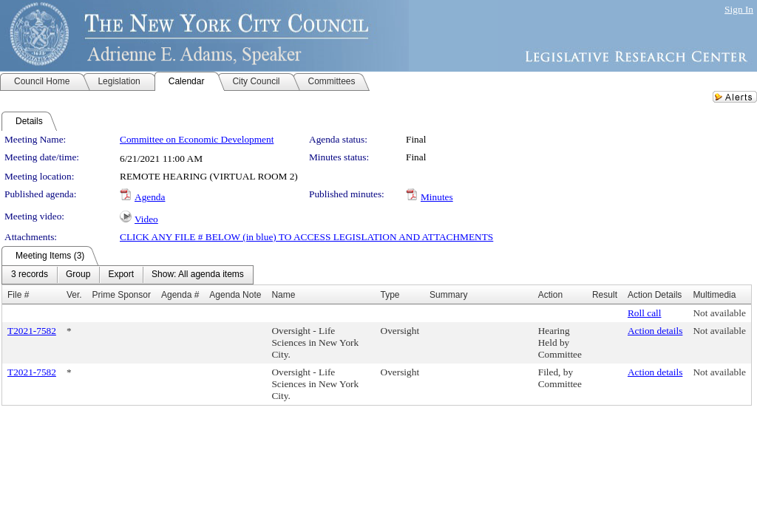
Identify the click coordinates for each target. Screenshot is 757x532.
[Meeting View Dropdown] (198, 275)
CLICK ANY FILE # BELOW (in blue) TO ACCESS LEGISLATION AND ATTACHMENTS (306, 237)
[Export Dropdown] (121, 275)
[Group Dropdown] (78, 275)
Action (550, 295)
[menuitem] (30, 275)
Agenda (150, 197)
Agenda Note (235, 295)
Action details (655, 331)
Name (283, 295)
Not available (719, 313)
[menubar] (128, 275)
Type (390, 295)
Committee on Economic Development (197, 139)
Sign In (739, 9)
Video (146, 219)
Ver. (74, 295)
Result (605, 295)
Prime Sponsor (122, 295)
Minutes (437, 197)
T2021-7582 (32, 331)
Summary (448, 295)
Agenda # (180, 295)
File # (18, 295)
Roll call (645, 313)
